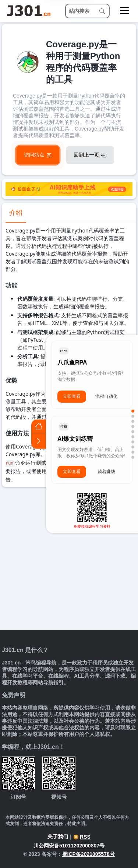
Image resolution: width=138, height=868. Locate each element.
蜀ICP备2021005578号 (89, 854)
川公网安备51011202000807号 (69, 846)
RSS (82, 837)
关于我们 (58, 836)
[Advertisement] (69, 559)
